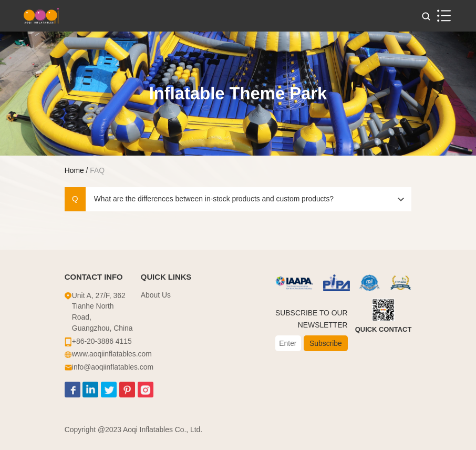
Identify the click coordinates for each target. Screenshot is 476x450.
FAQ (97, 170)
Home (74, 170)
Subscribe (326, 343)
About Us (156, 295)
